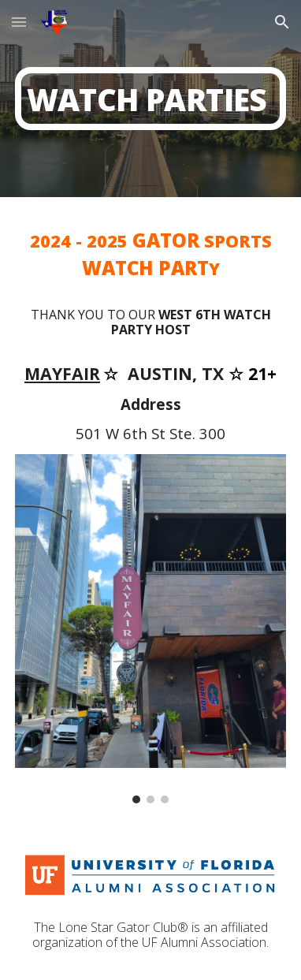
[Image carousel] (150, 629)
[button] (19, 22)
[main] (150, 98)
